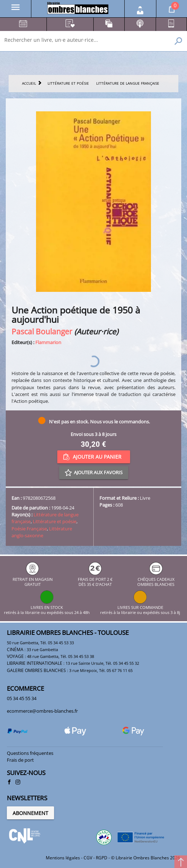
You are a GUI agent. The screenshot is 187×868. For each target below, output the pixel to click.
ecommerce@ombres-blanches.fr (42, 711)
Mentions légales (63, 858)
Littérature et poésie (55, 521)
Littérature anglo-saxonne (42, 532)
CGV (88, 858)
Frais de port (20, 760)
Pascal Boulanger (42, 331)
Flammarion (48, 342)
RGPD (102, 858)
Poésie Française (29, 529)
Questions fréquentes (30, 753)
